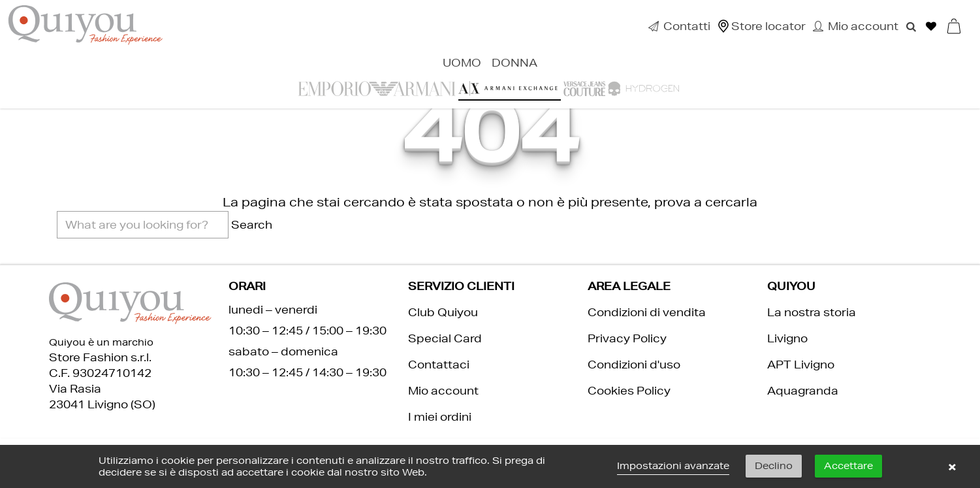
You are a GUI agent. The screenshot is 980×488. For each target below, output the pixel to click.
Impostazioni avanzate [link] (673, 466)
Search (252, 224)
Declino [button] (774, 466)
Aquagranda (803, 390)
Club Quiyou (443, 312)
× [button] (952, 466)
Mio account (443, 390)
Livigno (787, 338)
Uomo (462, 62)
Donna (514, 62)
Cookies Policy (629, 390)
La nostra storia (812, 312)
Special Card (445, 338)
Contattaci (439, 364)
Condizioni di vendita (647, 312)
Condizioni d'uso (634, 364)
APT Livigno (801, 364)
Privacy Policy (627, 338)
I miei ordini (440, 416)
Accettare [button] (848, 466)
